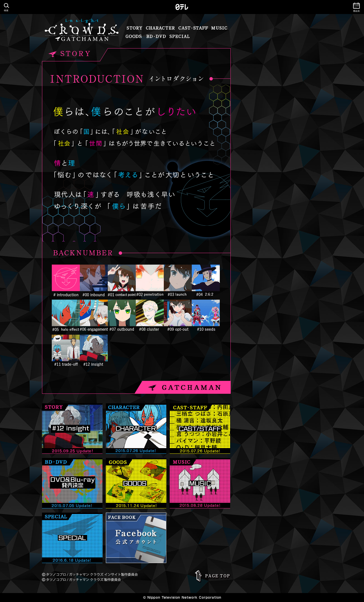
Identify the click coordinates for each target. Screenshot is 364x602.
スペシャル (180, 36)
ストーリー (134, 28)
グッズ (134, 36)
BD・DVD (156, 36)
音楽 (220, 28)
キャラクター (160, 28)
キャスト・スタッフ (193, 28)
